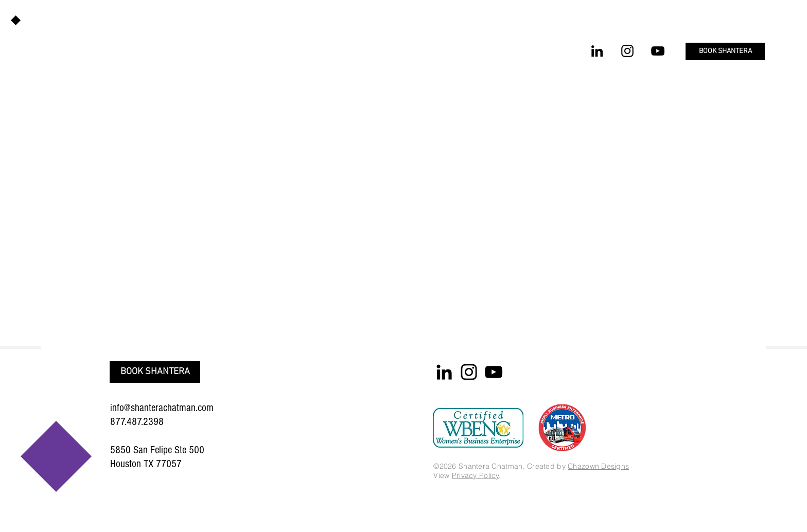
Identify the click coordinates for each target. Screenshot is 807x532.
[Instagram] (627, 51)
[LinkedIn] (597, 51)
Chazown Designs (598, 466)
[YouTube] (658, 51)
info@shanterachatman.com (162, 408)
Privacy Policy (476, 475)
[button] (725, 51)
